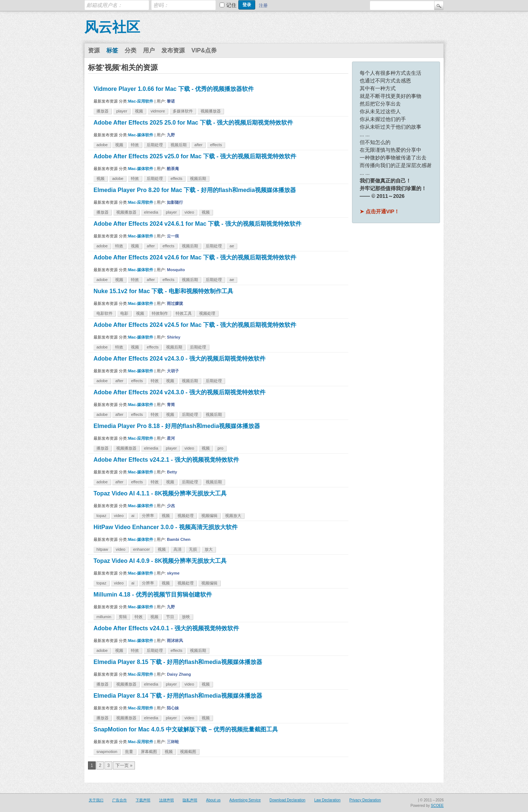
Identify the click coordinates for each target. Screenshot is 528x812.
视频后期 (179, 145)
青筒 (171, 405)
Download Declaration (287, 800)
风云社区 (112, 27)
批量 (129, 752)
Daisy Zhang (179, 674)
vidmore (158, 111)
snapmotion (107, 752)
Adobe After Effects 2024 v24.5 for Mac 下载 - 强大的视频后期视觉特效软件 (195, 325)
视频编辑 (209, 516)
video (189, 212)
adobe (102, 145)
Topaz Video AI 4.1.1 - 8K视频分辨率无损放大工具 (160, 493)
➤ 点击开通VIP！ (379, 211)
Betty (172, 472)
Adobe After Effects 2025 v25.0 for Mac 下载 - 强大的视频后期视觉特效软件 (195, 156)
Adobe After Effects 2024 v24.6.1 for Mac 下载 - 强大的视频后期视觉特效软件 (197, 224)
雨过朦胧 (175, 303)
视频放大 (233, 516)
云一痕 (173, 236)
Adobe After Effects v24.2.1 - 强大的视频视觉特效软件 (166, 460)
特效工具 (184, 313)
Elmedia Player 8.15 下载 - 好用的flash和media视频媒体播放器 (178, 662)
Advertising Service (245, 800)
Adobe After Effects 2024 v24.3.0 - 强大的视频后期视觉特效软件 (179, 359)
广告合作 (120, 800)
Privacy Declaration (365, 800)
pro (220, 448)
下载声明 (143, 800)
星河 (171, 438)
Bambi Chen (179, 539)
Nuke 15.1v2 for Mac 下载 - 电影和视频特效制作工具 (163, 291)
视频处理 (207, 313)
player (122, 111)
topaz (101, 516)
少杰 (171, 506)
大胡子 (173, 371)
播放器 (102, 111)
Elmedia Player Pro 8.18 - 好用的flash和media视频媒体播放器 (177, 426)
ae (232, 246)
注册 (263, 5)
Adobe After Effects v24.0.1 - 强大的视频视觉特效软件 (166, 628)
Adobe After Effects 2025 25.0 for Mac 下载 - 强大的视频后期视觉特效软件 (193, 123)
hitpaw (102, 549)
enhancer (142, 549)
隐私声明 (190, 800)
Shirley (174, 337)
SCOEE (437, 806)
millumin (104, 617)
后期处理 (155, 145)
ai (133, 516)
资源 (94, 50)
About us (213, 800)
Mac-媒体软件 (141, 135)
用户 (149, 50)
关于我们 (96, 800)
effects (216, 145)
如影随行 (175, 202)
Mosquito (176, 270)
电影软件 (104, 313)
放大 (209, 549)
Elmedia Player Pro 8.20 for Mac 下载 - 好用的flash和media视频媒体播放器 (195, 190)
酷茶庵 (173, 169)
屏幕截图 (149, 752)
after (198, 145)
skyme (173, 573)
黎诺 (171, 101)
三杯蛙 (173, 742)
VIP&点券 (204, 50)
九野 (171, 135)
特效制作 (160, 313)
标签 (112, 50)
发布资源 (173, 50)
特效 (135, 145)
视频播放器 (211, 111)
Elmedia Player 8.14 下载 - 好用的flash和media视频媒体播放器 (178, 696)
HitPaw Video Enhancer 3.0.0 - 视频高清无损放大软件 (166, 527)
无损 (193, 549)
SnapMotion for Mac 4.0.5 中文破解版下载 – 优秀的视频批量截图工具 (186, 729)
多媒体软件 (183, 111)
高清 (177, 549)
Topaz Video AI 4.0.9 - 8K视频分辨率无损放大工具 (160, 561)
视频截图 (188, 752)
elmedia (151, 212)
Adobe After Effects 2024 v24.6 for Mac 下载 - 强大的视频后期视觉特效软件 (195, 257)
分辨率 (148, 516)
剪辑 (123, 617)
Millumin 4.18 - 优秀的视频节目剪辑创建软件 (153, 595)
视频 (139, 111)
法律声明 (166, 800)
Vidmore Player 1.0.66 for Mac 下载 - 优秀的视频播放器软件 (174, 89)
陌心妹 (173, 708)
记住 (231, 5)
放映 (186, 617)
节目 (170, 617)
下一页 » (124, 765)
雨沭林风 (175, 641)
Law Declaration (327, 800)
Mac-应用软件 (141, 101)
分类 (131, 50)
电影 (124, 313)
